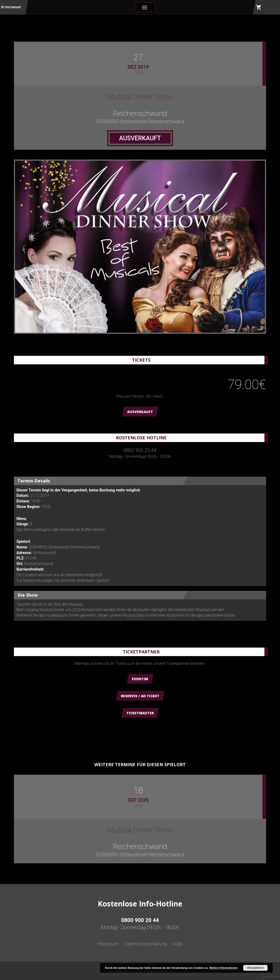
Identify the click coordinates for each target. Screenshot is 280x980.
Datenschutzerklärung (146, 944)
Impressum (108, 944)
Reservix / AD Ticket (140, 696)
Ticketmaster (140, 713)
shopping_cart (259, 7)
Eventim (140, 679)
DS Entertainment (11, 7)
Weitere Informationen (223, 968)
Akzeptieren (255, 968)
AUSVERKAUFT (140, 412)
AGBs (178, 944)
